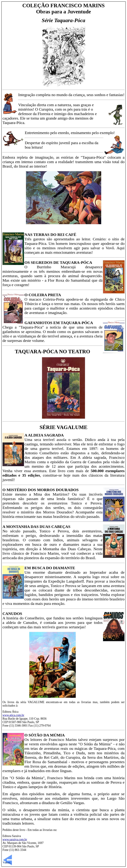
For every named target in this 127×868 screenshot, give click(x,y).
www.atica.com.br (13, 715)
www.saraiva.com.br (15, 839)
